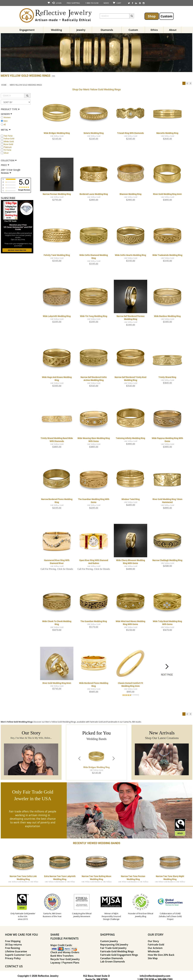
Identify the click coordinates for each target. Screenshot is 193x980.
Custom (167, 16)
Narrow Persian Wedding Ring (57, 194)
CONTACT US (14, 966)
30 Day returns (13, 945)
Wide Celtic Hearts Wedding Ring (130, 255)
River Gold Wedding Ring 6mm (167, 194)
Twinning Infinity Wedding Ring (130, 438)
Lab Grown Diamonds (113, 962)
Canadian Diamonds (112, 958)
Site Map (153, 958)
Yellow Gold (9, 139)
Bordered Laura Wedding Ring (94, 194)
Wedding (56, 30)
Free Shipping (13, 941)
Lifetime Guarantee (16, 951)
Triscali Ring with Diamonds (130, 133)
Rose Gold (8, 144)
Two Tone (8, 136)
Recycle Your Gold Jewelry (65, 959)
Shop (152, 16)
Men (6, 121)
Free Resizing (12, 948)
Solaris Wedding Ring (94, 133)
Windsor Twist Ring (131, 499)
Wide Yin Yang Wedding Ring (94, 316)
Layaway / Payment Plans (65, 963)
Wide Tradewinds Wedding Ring (167, 255)
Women (7, 117)
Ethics (154, 30)
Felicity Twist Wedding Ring (57, 255)
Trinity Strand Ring (167, 377)
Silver (6, 153)
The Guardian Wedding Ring (94, 621)
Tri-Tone (7, 150)
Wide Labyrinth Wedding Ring (57, 316)
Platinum (8, 147)
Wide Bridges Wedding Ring (57, 133)
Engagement (27, 30)
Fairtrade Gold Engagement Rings (119, 955)
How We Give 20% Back (161, 955)
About (173, 30)
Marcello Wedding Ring (167, 133)
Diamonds (107, 30)
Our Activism (155, 948)
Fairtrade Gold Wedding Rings (117, 951)
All (5, 124)
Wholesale (154, 951)
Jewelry (81, 30)
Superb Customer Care (18, 955)
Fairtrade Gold (156, 945)
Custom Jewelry (109, 941)
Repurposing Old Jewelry (114, 945)
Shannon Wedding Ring (130, 194)
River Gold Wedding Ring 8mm (57, 683)
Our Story (153, 941)
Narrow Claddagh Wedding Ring (167, 560)
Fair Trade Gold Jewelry (113, 948)
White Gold (9, 141)
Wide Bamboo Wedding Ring (167, 316)
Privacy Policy (13, 958)
